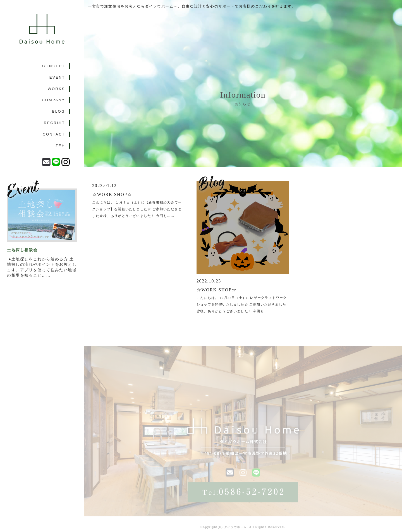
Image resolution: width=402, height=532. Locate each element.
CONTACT (54, 134)
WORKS (56, 89)
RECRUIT (54, 123)
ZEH (60, 146)
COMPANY (53, 100)
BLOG (58, 111)
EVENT (57, 77)
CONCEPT (54, 66)
